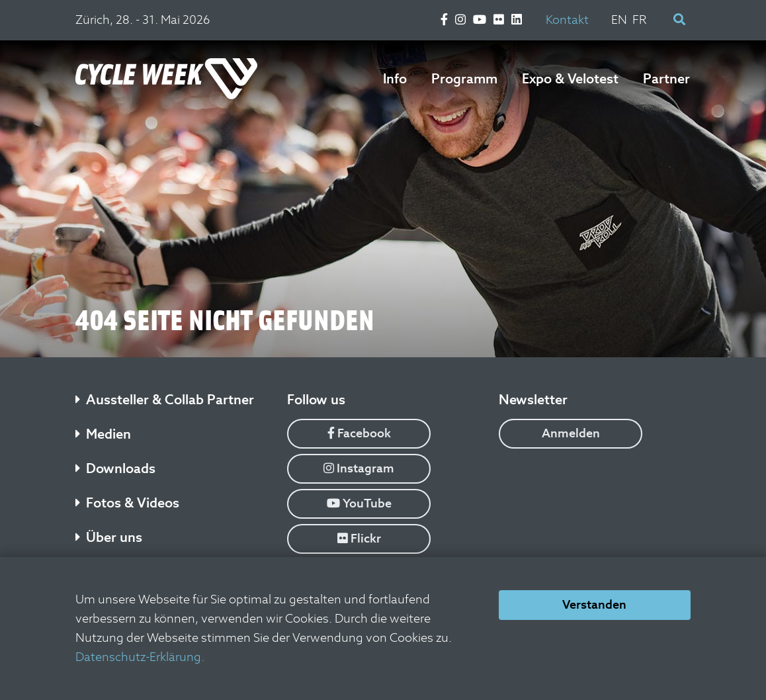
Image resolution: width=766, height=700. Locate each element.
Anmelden (571, 433)
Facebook (359, 433)
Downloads (115, 468)
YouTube (359, 503)
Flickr (359, 538)
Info (395, 79)
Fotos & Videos (127, 503)
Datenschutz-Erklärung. (140, 657)
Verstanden (594, 604)
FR (640, 20)
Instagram (359, 468)
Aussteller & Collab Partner (165, 400)
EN (619, 20)
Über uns (109, 537)
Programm (464, 79)
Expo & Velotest (570, 79)
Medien (103, 434)
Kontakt (567, 20)
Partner (666, 79)
